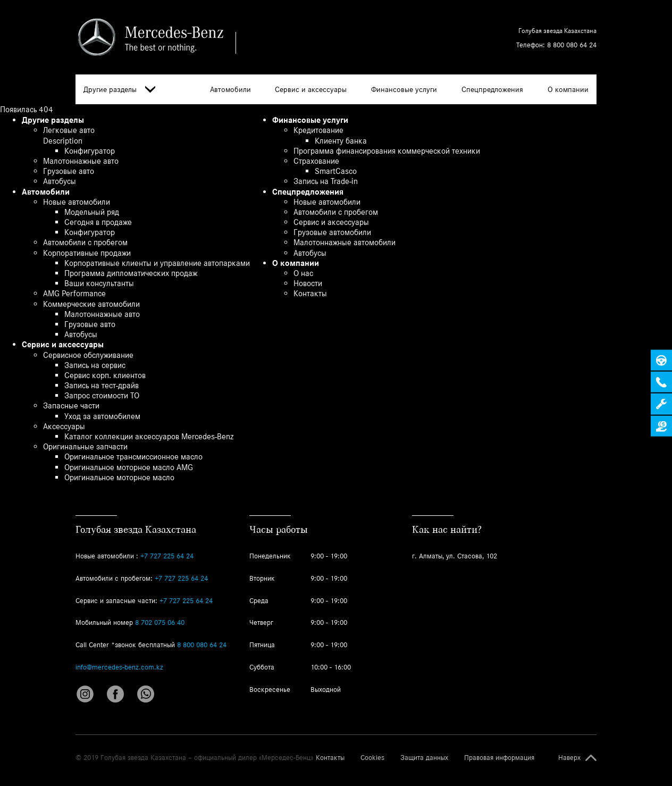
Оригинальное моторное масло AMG (129, 467)
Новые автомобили (77, 202)
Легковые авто (69, 130)
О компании (568, 89)
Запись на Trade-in (326, 181)
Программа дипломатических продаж (131, 273)
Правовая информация (499, 758)
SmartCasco (336, 171)
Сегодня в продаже (98, 222)
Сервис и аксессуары (311, 89)
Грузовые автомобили (332, 232)
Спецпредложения (492, 89)
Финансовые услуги (404, 89)
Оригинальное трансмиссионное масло (133, 457)
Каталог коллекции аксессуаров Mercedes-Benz (149, 436)
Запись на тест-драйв (102, 385)
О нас (303, 273)
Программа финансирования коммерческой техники (387, 151)
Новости (308, 283)
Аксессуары (64, 426)
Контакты (310, 293)
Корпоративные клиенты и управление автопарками (157, 263)
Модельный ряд (92, 212)
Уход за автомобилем (102, 416)
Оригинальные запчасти (85, 446)
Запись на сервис (95, 365)
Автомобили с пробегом (85, 242)
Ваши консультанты (99, 283)
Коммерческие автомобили (91, 304)
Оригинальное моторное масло (119, 477)
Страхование (316, 161)
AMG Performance (74, 293)
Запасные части (71, 405)
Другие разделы (119, 90)
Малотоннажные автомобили (345, 242)
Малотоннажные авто (81, 161)
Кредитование (318, 130)
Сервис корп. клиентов (105, 375)
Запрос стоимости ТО (102, 395)
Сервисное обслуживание (88, 355)
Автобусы (60, 181)
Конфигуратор (90, 151)
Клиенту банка (341, 141)
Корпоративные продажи (87, 253)
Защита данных (424, 758)
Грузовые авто (69, 171)
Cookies (372, 758)
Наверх (569, 758)
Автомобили (230, 89)
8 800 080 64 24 (572, 45)
